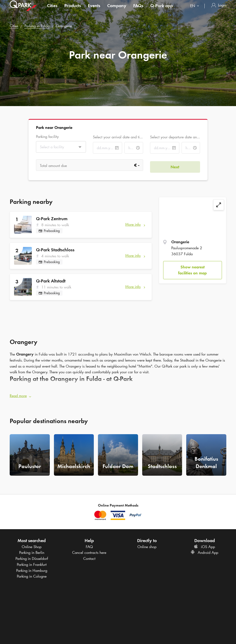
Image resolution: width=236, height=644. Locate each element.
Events (94, 10)
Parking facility (47, 137)
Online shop (147, 545)
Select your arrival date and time (118, 137)
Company (117, 10)
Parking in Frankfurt (32, 563)
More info (133, 224)
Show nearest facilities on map (192, 270)
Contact (89, 557)
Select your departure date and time (175, 137)
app (162, 10)
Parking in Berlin (32, 551)
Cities (52, 10)
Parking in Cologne (32, 575)
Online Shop (32, 545)
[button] (118, 395)
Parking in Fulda (37, 26)
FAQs (138, 10)
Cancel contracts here (89, 551)
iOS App (204, 545)
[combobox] (196, 11)
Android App (204, 551)
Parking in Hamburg (32, 569)
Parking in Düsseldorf (32, 557)
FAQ (89, 545)
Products (73, 10)
